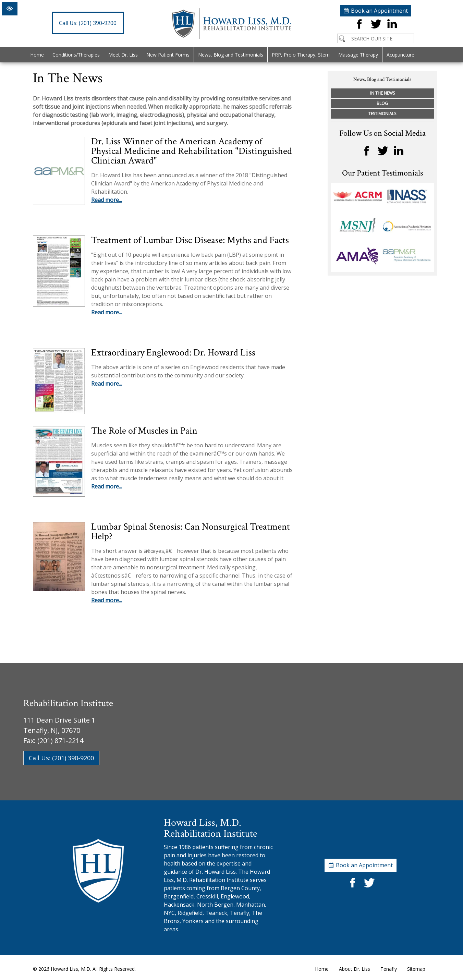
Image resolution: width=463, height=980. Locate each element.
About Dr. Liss (355, 969)
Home (37, 55)
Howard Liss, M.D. (71, 969)
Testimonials (382, 114)
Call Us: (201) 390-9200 (61, 758)
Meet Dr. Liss (123, 55)
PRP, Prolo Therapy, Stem (301, 55)
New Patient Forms (168, 55)
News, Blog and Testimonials (231, 55)
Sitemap (416, 969)
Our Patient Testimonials (382, 173)
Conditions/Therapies (76, 55)
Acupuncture (400, 55)
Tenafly (389, 969)
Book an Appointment (379, 11)
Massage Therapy (358, 55)
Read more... (107, 200)
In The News (382, 93)
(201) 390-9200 (88, 23)
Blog (382, 103)
